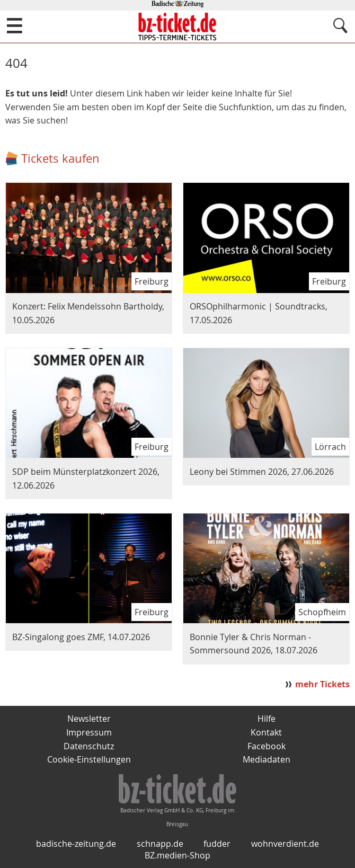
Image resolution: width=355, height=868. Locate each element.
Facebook (267, 746)
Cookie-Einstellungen (89, 759)
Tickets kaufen (60, 158)
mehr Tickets (322, 684)
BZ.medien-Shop (177, 855)
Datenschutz (89, 746)
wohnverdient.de (285, 844)
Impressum (89, 732)
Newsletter (89, 719)
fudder (217, 844)
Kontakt (266, 732)
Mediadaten (267, 759)
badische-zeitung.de (76, 844)
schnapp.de (160, 844)
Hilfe (267, 719)
